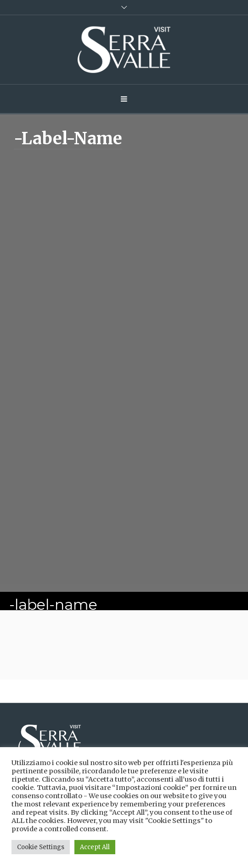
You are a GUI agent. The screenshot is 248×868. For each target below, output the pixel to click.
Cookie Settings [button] (41, 847)
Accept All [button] (95, 847)
